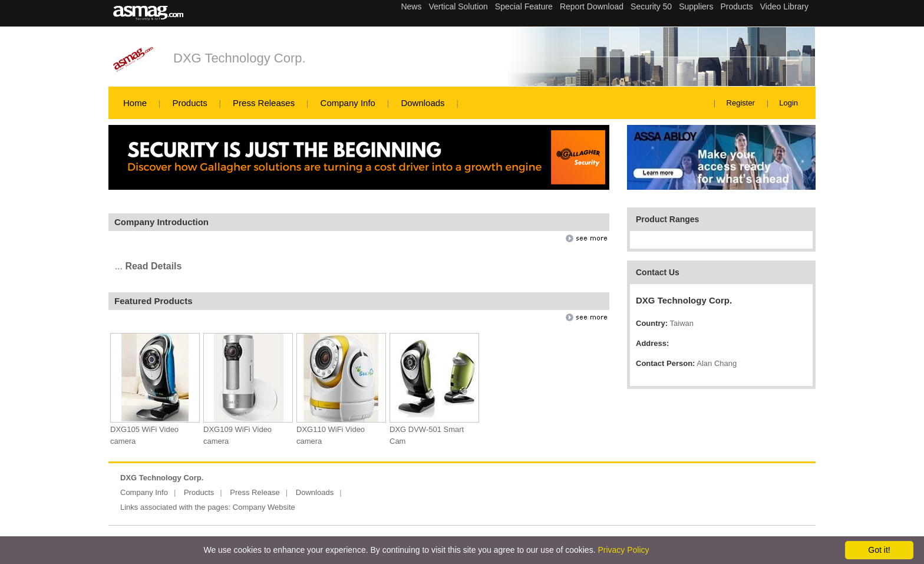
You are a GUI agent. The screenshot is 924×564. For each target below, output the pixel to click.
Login (788, 103)
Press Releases (264, 103)
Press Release (255, 492)
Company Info (348, 103)
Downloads (423, 103)
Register (741, 103)
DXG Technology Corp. (240, 58)
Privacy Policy (623, 550)
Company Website (264, 507)
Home (135, 103)
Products (189, 103)
